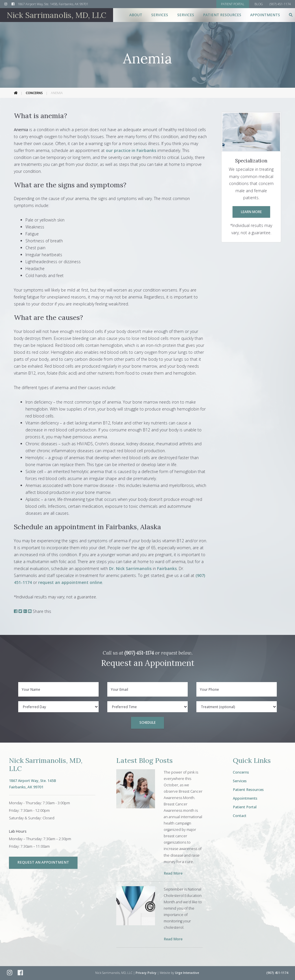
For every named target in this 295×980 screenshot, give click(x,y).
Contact (240, 816)
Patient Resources (248, 790)
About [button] (136, 15)
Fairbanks (167, 568)
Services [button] (160, 15)
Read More (173, 873)
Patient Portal (245, 807)
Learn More (251, 212)
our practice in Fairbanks (131, 150)
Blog (259, 4)
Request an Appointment (43, 862)
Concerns (34, 93)
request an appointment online (70, 582)
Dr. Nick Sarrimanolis (130, 568)
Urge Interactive (187, 973)
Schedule (147, 722)
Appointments (265, 15)
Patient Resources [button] (222, 15)
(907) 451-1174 (139, 653)
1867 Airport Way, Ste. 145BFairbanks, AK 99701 (33, 784)
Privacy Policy (146, 973)
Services (240, 781)
